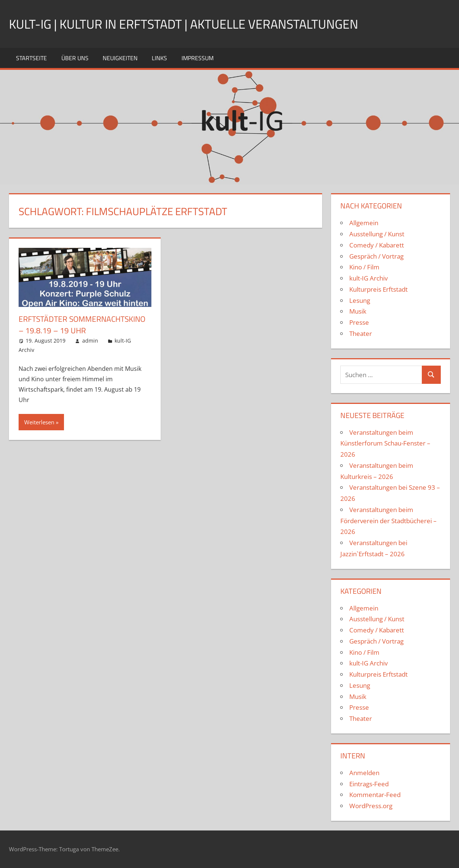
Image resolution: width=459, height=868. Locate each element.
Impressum (198, 58)
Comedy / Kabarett (377, 245)
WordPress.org (371, 806)
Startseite (31, 58)
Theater (361, 333)
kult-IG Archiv (368, 278)
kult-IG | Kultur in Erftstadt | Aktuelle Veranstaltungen (194, 24)
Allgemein (364, 223)
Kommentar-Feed (375, 795)
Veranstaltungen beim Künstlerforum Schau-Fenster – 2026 (385, 443)
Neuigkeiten (120, 58)
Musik (358, 311)
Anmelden (364, 773)
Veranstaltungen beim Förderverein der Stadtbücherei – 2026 (389, 521)
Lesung (360, 300)
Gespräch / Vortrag (376, 256)
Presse (359, 322)
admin (90, 352)
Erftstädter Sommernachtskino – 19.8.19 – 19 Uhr (80, 330)
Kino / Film (364, 267)
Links (159, 58)
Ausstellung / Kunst (377, 234)
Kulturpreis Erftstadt (378, 289)
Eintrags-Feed (369, 784)
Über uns (75, 58)
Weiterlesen (39, 434)
